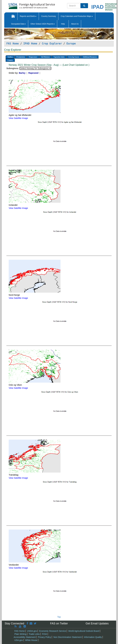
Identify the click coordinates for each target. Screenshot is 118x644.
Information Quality (93, 637)
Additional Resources (90, 57)
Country (10, 60)
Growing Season (74, 57)
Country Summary (49, 16)
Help (63, 24)
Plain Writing (20, 634)
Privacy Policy (44, 637)
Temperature (33, 57)
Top (59, 617)
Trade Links (34, 634)
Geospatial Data (18, 24)
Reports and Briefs (28, 16)
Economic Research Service (53, 631)
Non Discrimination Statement (67, 637)
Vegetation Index (59, 57)
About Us (75, 24)
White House (31, 640)
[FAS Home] (24, 5)
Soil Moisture (45, 57)
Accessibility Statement (25, 637)
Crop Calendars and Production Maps (77, 16)
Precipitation (21, 57)
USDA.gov (32, 631)
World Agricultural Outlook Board (84, 631)
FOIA (44, 634)
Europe (71, 44)
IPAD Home (30, 44)
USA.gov (19, 640)
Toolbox (10, 57)
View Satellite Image (18, 118)
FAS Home (13, 44)
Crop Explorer (52, 44)
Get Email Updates (97, 623)
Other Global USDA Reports (43, 24)
